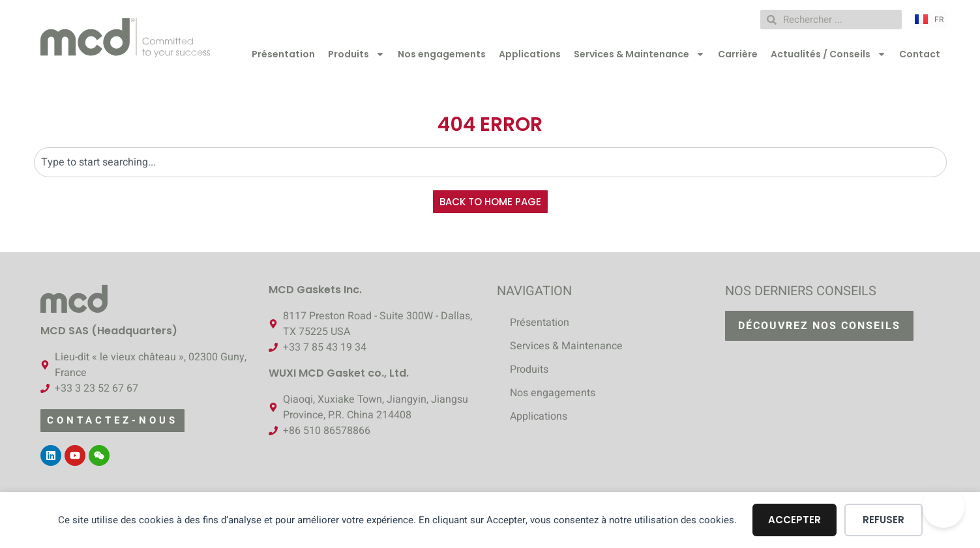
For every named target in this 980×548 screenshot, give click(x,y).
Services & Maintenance (639, 54)
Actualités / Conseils (828, 54)
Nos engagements (442, 54)
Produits (356, 54)
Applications (530, 54)
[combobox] (490, 162)
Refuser (883, 520)
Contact (920, 54)
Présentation (283, 54)
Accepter (794, 520)
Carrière (738, 54)
